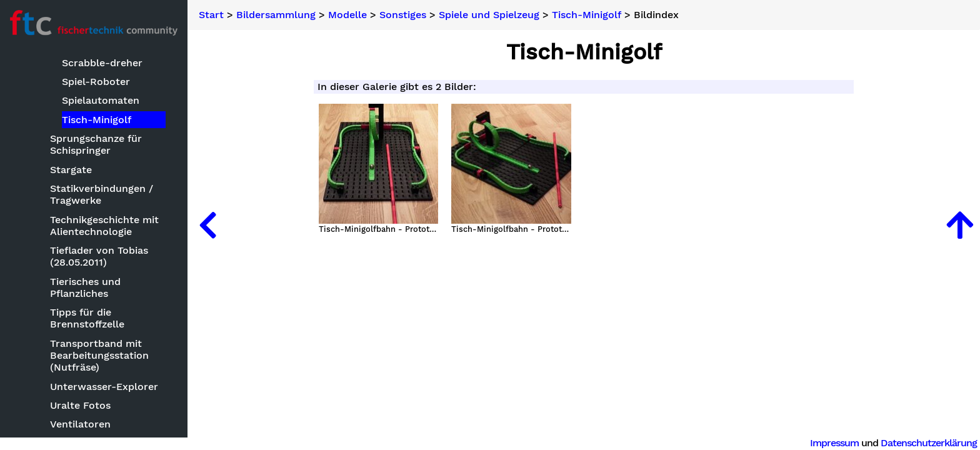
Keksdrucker (68, 295)
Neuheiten (39, 90)
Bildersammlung (53, 112)
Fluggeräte (64, 246)
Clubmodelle (69, 227)
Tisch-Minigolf (587, 15)
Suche (29, 70)
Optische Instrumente (92, 422)
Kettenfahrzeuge (78, 315)
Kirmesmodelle (75, 333)
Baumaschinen (74, 188)
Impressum (834, 443)
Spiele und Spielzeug (489, 15)
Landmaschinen (77, 383)
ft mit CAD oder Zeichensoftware (79, 271)
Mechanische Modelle (91, 403)
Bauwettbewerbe (68, 151)
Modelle (46, 170)
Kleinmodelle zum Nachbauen (82, 359)
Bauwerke (62, 208)
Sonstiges (403, 15)
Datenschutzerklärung (929, 443)
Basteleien (52, 132)
